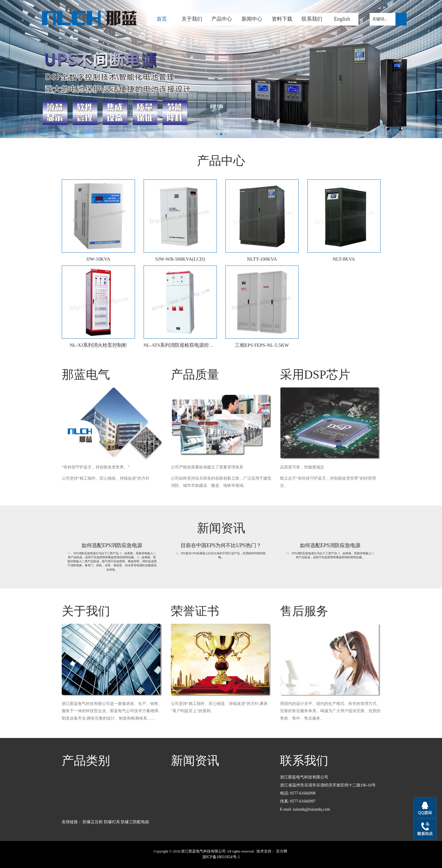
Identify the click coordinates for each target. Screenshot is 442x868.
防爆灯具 (112, 822)
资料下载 (282, 19)
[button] (216, 134)
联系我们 (312, 19)
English (342, 19)
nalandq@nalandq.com (311, 809)
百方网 (282, 851)
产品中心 (222, 19)
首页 (162, 19)
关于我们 (192, 19)
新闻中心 (252, 19)
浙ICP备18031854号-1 (221, 857)
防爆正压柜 (93, 822)
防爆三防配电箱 (135, 822)
